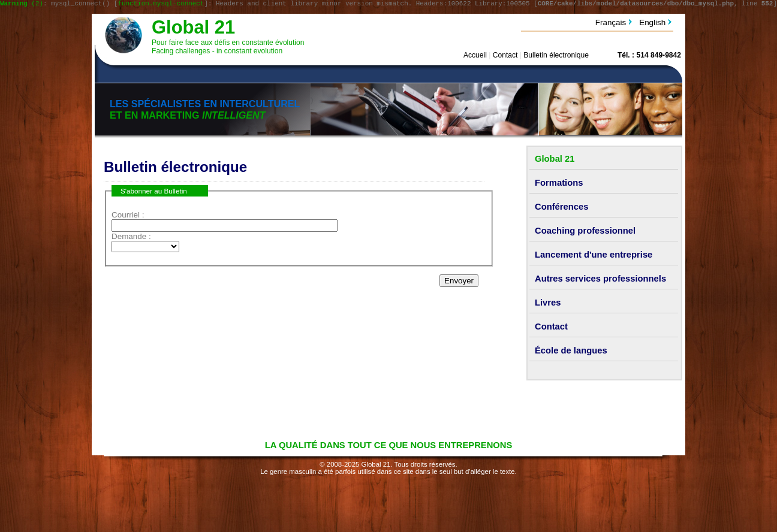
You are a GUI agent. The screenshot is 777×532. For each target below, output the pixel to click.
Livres (548, 304)
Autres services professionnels (600, 280)
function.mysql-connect (161, 4)
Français (611, 24)
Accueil (475, 57)
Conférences (561, 208)
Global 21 (193, 29)
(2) (22, 4)
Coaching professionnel (585, 232)
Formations (559, 185)
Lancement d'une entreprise (594, 256)
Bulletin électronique (556, 57)
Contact (505, 57)
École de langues (571, 352)
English (652, 24)
